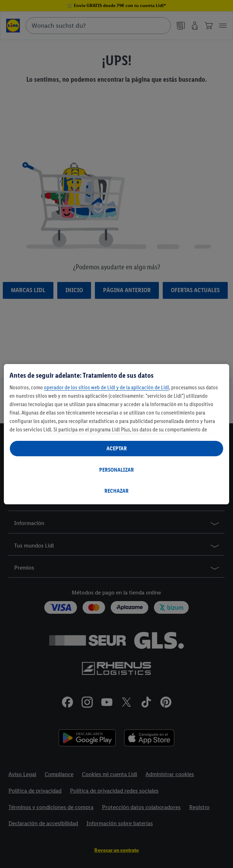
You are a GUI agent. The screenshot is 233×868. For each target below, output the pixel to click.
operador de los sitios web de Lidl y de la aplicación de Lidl (106, 387)
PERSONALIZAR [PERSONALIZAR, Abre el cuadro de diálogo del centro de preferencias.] (116, 470)
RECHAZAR (116, 491)
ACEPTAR (117, 448)
